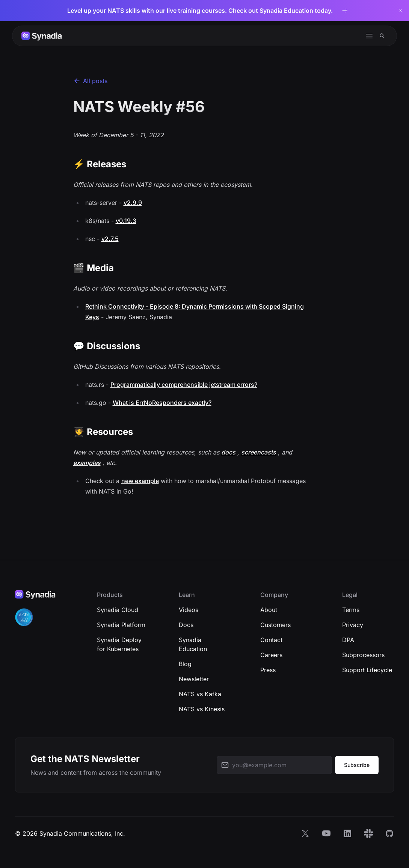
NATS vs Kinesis (202, 709)
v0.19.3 (126, 221)
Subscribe (357, 765)
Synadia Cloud (118, 610)
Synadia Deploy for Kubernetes (119, 644)
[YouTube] (326, 833)
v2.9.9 (133, 203)
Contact (271, 640)
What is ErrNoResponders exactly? (162, 403)
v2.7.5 (110, 239)
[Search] (382, 36)
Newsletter (194, 679)
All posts (90, 81)
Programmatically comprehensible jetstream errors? (184, 385)
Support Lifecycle (367, 670)
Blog (185, 664)
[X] (305, 833)
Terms (351, 610)
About (269, 610)
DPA (348, 640)
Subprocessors (363, 655)
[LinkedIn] (347, 833)
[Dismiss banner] (401, 11)
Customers (275, 625)
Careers (271, 655)
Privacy (353, 625)
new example (140, 481)
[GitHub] (389, 833)
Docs (186, 625)
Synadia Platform (121, 625)
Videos (189, 610)
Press (268, 670)
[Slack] (368, 833)
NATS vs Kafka (200, 694)
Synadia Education (193, 644)
